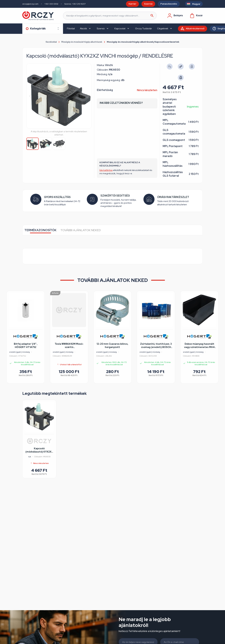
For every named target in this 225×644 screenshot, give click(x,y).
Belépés (175, 16)
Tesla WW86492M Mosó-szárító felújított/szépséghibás (69, 346)
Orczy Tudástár (144, 28)
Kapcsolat (120, 28)
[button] (88, 96)
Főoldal (71, 28)
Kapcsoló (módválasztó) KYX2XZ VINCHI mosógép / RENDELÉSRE (39, 450)
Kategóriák (38, 29)
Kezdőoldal (51, 42)
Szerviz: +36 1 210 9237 (75, 4)
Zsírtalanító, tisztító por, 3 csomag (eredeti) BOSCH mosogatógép (156, 346)
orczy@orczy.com (30, 4)
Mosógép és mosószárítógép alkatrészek (82, 42)
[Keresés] (110, 16)
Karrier (132, 4)
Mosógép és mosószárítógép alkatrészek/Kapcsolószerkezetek (143, 42)
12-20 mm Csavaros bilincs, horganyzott (112, 346)
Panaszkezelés (169, 4)
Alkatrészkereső (195, 28)
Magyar (196, 4)
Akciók (83, 28)
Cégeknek (163, 28)
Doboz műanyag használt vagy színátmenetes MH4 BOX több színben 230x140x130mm (199, 346)
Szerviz (148, 4)
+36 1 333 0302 (51, 4)
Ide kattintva (106, 170)
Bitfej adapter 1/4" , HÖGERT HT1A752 (26, 346)
